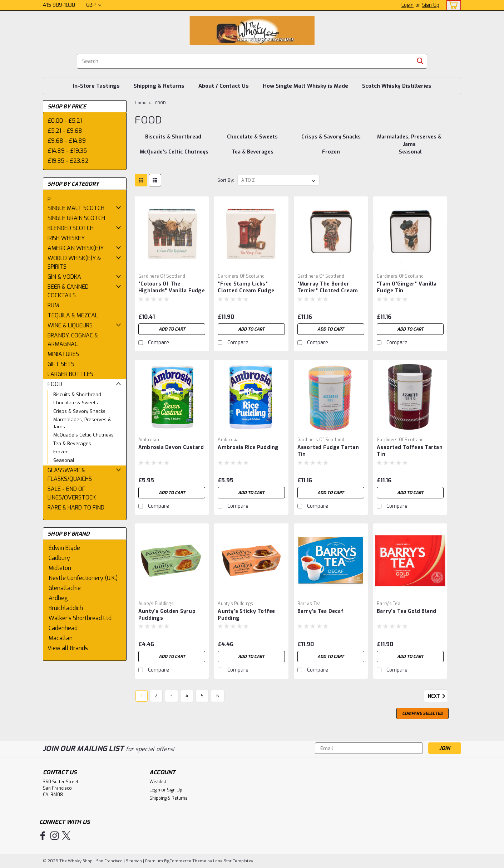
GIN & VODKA (64, 277)
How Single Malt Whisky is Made (305, 86)
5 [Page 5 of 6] (202, 696)
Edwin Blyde (64, 548)
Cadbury (59, 558)
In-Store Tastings (96, 86)
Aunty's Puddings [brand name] (156, 604)
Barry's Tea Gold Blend (407, 611)
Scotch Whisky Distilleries (397, 86)
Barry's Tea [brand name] (309, 604)
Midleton (60, 568)
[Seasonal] (410, 156)
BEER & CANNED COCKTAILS (68, 291)
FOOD (55, 384)
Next (438, 696)
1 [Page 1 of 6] (142, 696)
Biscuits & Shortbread (77, 394)
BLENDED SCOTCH (71, 228)
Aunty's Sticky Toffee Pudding (246, 615)
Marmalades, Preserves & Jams (82, 423)
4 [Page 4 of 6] (187, 696)
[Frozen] (331, 156)
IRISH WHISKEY (66, 238)
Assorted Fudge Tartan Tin (328, 451)
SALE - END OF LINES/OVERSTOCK (72, 493)
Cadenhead (63, 628)
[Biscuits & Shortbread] (173, 141)
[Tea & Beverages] (253, 156)
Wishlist (158, 782)
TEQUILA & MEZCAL (73, 315)
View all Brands (68, 648)
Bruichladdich (66, 608)
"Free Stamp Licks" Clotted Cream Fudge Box (246, 291)
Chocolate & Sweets (76, 403)
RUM (53, 305)
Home (141, 103)
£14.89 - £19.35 (67, 151)
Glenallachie (65, 588)
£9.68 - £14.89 (67, 141)
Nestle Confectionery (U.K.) (83, 578)
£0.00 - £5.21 (65, 121)
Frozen (61, 452)
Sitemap (134, 861)
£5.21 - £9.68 (65, 131)
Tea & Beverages (72, 443)
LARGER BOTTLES (70, 374)
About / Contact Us (224, 86)
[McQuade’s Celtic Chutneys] (174, 156)
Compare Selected (423, 713)
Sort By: (226, 180)
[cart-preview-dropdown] (452, 5)
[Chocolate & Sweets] (253, 141)
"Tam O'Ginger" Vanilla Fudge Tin (407, 287)
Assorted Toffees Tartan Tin (410, 451)
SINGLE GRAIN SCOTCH (76, 218)
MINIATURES (63, 354)
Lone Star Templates (233, 861)
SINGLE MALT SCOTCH (76, 208)
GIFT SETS (61, 364)
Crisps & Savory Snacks (79, 411)
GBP (94, 5)
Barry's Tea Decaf (320, 611)
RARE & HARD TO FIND (76, 508)
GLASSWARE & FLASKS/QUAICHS (70, 475)
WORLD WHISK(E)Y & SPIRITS (74, 262)
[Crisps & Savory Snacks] (331, 141)
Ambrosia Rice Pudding (248, 447)
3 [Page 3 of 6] (171, 696)
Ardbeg (58, 598)
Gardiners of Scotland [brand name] (162, 276)
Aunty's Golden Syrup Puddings (167, 615)
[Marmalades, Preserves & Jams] (409, 141)
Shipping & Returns (159, 86)
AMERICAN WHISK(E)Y (76, 248)
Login (407, 5)
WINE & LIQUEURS (70, 325)
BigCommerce (178, 861)
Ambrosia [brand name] (149, 440)
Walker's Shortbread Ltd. (81, 618)
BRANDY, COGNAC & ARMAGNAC (73, 340)
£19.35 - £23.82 (68, 161)
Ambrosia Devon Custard (171, 447)
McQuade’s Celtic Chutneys (83, 435)
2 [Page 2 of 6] (156, 696)
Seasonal (64, 460)
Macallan (61, 638)
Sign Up (431, 5)
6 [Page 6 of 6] (218, 696)
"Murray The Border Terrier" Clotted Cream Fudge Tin (328, 291)
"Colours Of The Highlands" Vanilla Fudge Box (172, 291)
